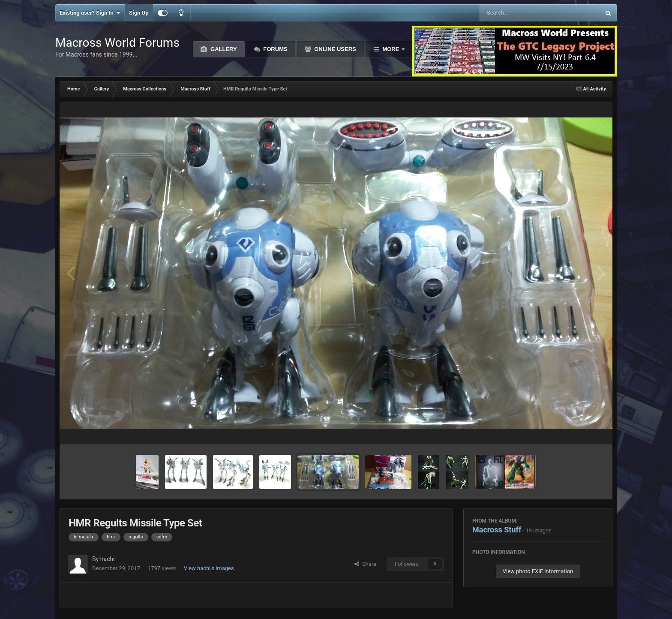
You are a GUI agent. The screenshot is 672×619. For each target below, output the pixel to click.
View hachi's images (209, 568)
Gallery (223, 49)
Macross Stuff (497, 530)
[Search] (518, 13)
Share (365, 564)
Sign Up (139, 13)
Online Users (334, 49)
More (391, 49)
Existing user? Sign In (90, 13)
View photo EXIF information (538, 571)
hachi (108, 559)
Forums (275, 49)
